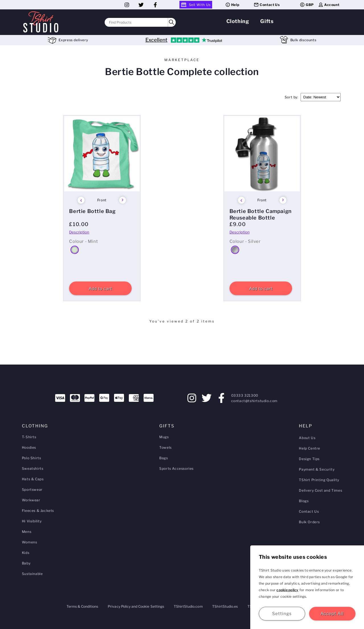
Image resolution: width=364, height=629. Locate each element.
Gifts (267, 21)
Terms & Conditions (82, 606)
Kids (26, 553)
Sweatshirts (33, 468)
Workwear (31, 500)
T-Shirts (29, 437)
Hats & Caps (33, 479)
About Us (307, 438)
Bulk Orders (309, 522)
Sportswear (32, 490)
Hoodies (29, 447)
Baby (26, 563)
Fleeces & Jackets (38, 511)
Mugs (164, 437)
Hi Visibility (32, 521)
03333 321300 (245, 395)
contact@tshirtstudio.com (254, 401)
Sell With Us (196, 5)
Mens (27, 532)
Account (329, 5)
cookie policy (287, 590)
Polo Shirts (32, 458)
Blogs (304, 501)
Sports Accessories (176, 468)
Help (232, 5)
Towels (166, 447)
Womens (30, 542)
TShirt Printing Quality (319, 480)
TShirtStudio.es (225, 606)
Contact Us (266, 5)
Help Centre (310, 448)
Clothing (238, 21)
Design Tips (309, 459)
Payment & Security (317, 469)
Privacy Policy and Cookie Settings (136, 606)
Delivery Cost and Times (320, 490)
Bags (164, 458)
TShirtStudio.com (188, 606)
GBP (307, 5)
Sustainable (32, 574)
